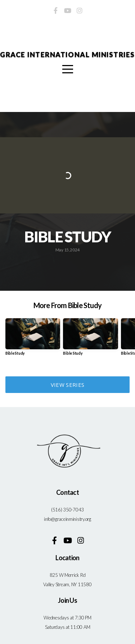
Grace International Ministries (67, 54)
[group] (33, 340)
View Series (67, 385)
